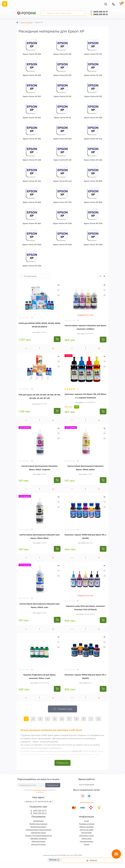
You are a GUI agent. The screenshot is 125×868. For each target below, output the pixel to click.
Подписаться (53, 785)
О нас (86, 821)
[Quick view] (58, 285)
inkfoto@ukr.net (87, 802)
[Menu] (5, 4)
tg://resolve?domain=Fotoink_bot (89, 796)
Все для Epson (27, 22)
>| (98, 719)
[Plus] (53, 348)
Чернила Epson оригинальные (38, 830)
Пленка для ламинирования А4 (38, 835)
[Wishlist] (58, 290)
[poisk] (106, 4)
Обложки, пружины (38, 838)
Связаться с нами (87, 835)
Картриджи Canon (38, 833)
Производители (87, 841)
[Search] (43, 13)
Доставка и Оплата (87, 824)
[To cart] (57, 339)
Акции (87, 844)
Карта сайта (87, 838)
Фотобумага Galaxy (38, 827)
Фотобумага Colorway (38, 824)
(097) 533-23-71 (100, 12)
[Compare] (58, 295)
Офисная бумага (38, 841)
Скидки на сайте (86, 830)
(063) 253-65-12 (100, 14)
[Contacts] (113, 4)
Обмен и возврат (86, 827)
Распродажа (87, 833)
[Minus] (26, 348)
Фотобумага (38, 821)
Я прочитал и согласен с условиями (38, 791)
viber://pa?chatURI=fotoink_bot (83, 796)
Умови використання (40, 790)
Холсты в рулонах (38, 844)
